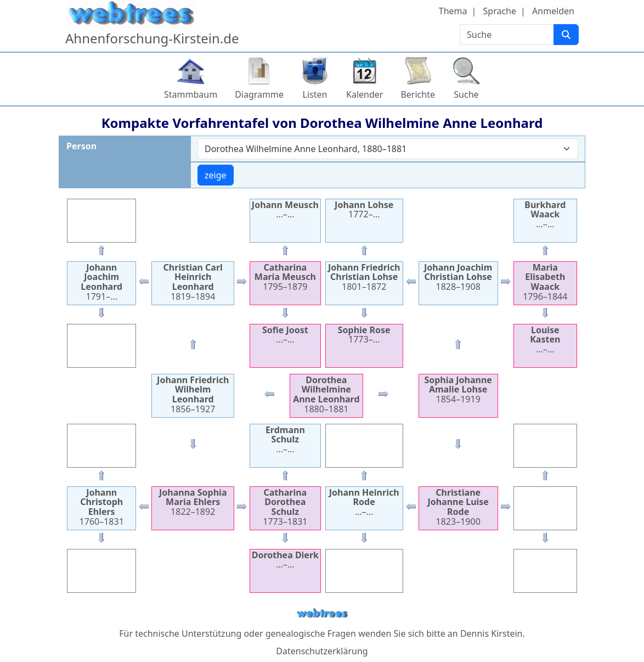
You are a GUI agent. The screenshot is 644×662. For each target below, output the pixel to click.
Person (81, 146)
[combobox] (388, 149)
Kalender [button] (365, 94)
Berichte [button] (418, 94)
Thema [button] (453, 11)
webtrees (322, 613)
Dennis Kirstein (492, 633)
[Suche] (566, 35)
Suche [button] (466, 94)
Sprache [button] (500, 11)
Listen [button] (315, 94)
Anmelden (553, 11)
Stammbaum (191, 94)
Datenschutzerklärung (322, 651)
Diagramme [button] (259, 94)
